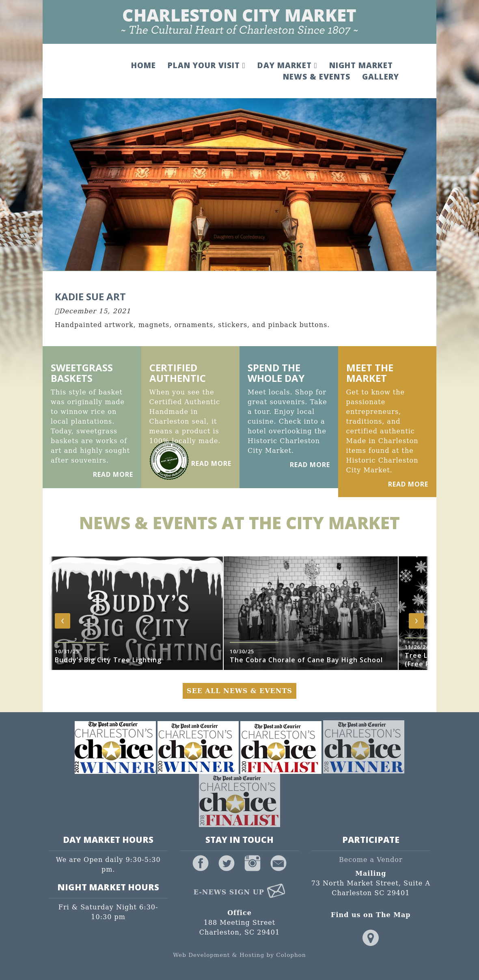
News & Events (316, 77)
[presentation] (63, 621)
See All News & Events (239, 691)
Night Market (360, 65)
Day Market (287, 65)
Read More (113, 475)
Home (143, 65)
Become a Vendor (371, 860)
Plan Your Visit (206, 65)
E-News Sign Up (240, 893)
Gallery (380, 77)
